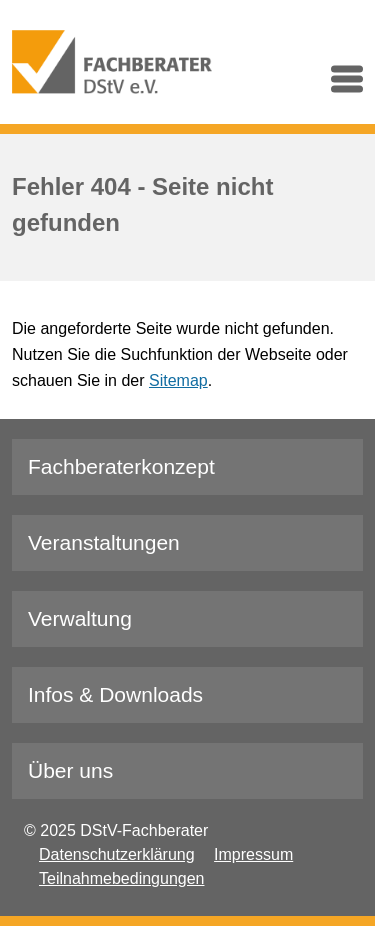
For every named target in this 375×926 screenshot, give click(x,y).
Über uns (70, 770)
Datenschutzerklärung (117, 854)
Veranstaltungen (104, 542)
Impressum (253, 854)
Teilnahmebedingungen (121, 878)
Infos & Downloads (115, 694)
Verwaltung (80, 618)
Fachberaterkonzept (121, 466)
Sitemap (178, 380)
